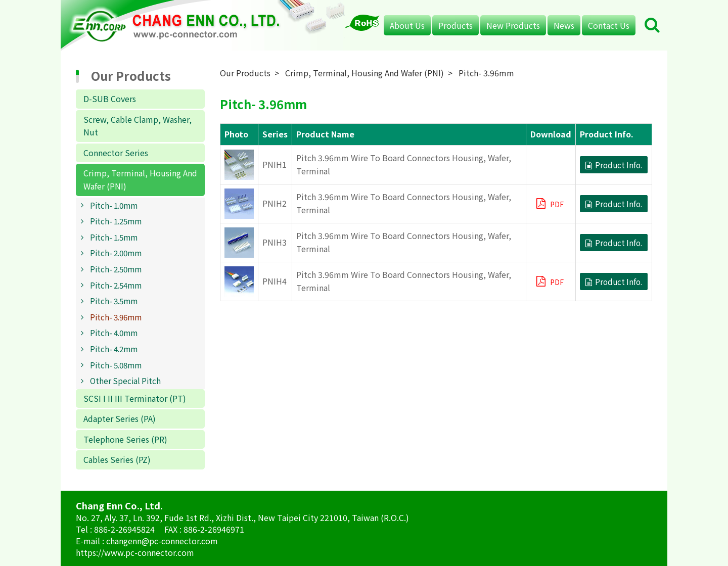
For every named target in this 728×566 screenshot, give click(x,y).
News (564, 25)
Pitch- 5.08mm (116, 365)
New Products (513, 25)
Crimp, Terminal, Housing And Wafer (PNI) (140, 179)
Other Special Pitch (125, 381)
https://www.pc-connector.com (135, 552)
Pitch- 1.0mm (114, 205)
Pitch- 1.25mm (116, 221)
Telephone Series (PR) (125, 439)
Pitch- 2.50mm (116, 269)
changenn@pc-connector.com (162, 541)
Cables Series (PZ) (117, 459)
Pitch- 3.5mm (114, 301)
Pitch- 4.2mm (114, 349)
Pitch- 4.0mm (114, 333)
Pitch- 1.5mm (114, 237)
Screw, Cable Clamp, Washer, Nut (138, 126)
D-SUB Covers (110, 99)
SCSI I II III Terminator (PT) (135, 398)
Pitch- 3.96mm (116, 317)
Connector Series (116, 153)
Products (456, 25)
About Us (407, 25)
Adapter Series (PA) (120, 418)
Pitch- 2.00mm (116, 253)
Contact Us (609, 25)
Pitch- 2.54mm (116, 285)
